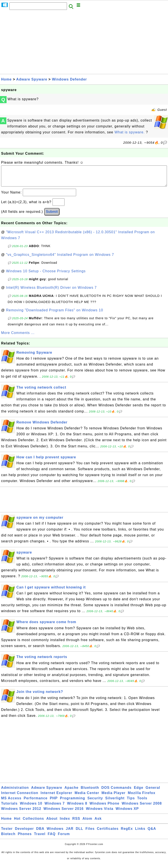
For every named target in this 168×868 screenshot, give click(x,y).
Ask (98, 823)
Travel (40, 838)
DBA (40, 833)
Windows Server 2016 (64, 813)
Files (90, 833)
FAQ (52, 838)
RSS (76, 823)
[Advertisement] (84, 43)
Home (6, 79)
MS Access (11, 803)
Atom (87, 823)
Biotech (8, 838)
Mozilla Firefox (142, 797)
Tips (131, 803)
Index (65, 823)
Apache (72, 792)
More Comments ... (18, 337)
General (153, 792)
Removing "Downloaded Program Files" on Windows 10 (55, 315)
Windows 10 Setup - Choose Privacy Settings (46, 275)
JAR (70, 833)
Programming (73, 803)
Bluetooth (90, 792)
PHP (54, 803)
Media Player (114, 797)
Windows (55, 833)
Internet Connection (20, 797)
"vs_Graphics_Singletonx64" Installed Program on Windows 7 (60, 259)
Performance (36, 803)
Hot (17, 823)
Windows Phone (104, 808)
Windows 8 (77, 808)
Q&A (152, 833)
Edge (139, 792)
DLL (79, 833)
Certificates (108, 833)
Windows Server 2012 (21, 813)
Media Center (87, 797)
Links (140, 833)
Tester (7, 833)
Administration (15, 792)
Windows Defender (69, 79)
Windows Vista (100, 813)
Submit (52, 216)
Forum (64, 838)
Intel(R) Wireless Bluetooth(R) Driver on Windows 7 (52, 292)
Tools (142, 803)
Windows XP (127, 813)
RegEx (127, 833)
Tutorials (9, 808)
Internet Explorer (57, 797)
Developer (24, 833)
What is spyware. (130, 132)
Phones (25, 838)
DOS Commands (116, 792)
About (52, 823)
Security (95, 803)
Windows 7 (55, 808)
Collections (33, 823)
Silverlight (115, 803)
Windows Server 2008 (142, 808)
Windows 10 (31, 808)
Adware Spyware (32, 79)
